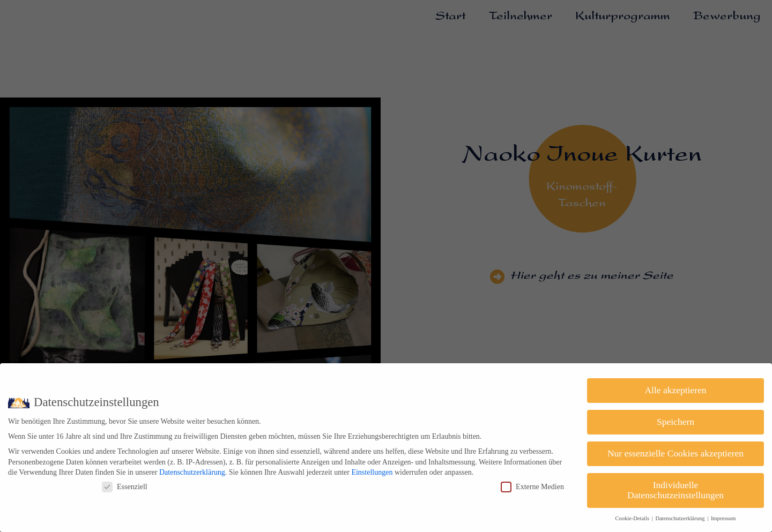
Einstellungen (372, 472)
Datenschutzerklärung (192, 472)
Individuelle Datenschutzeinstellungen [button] (675, 490)
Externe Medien (532, 487)
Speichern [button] (675, 422)
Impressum (723, 518)
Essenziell (125, 487)
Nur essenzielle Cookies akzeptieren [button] (675, 453)
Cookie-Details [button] (633, 518)
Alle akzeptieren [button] (675, 390)
